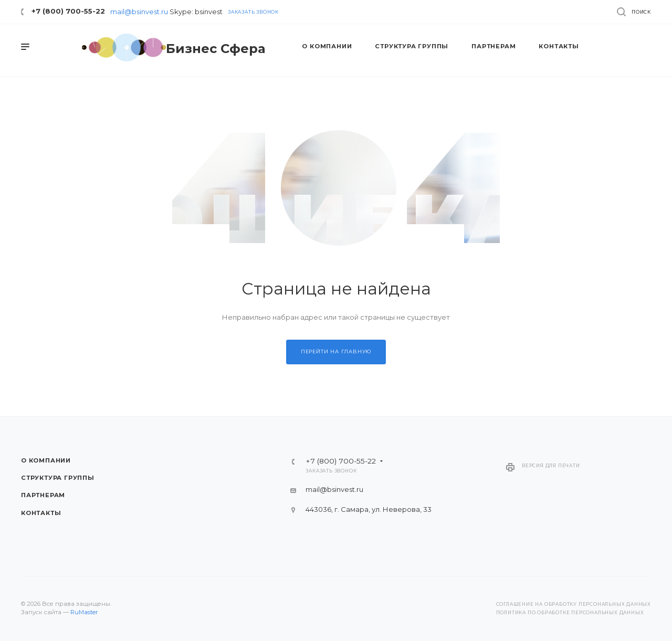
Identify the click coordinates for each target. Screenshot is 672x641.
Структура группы (58, 478)
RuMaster (84, 612)
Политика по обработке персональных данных (570, 613)
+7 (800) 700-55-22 (68, 11)
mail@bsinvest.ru (139, 12)
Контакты (41, 513)
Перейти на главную (336, 351)
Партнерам (43, 495)
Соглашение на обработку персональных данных (574, 604)
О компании (46, 460)
